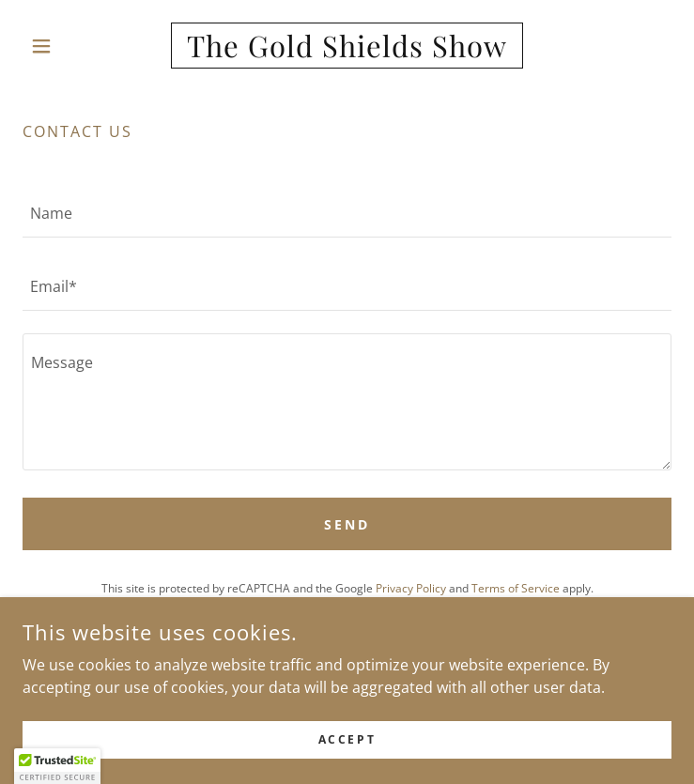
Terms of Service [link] (516, 588)
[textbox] (347, 212)
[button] (71, 46)
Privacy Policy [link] (411, 588)
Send (347, 524)
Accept (347, 739)
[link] (347, 46)
